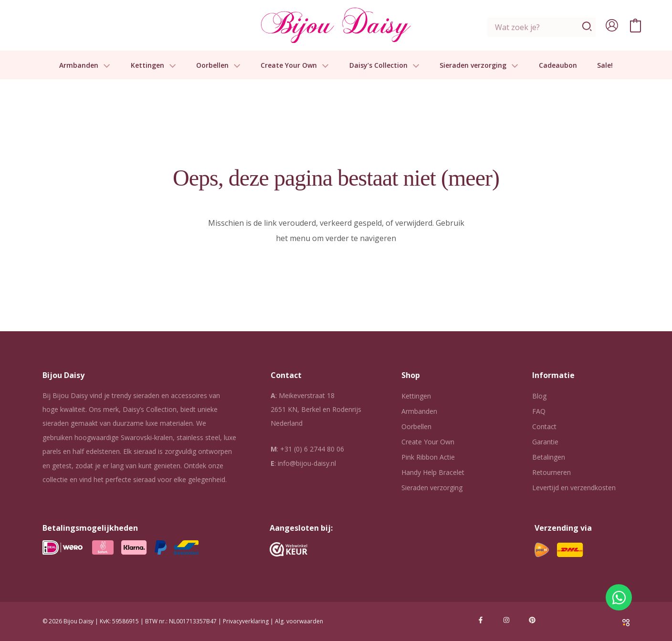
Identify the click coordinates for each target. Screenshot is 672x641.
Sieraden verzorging (479, 66)
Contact (544, 426)
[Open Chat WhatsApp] (619, 597)
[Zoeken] (587, 27)
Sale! (605, 66)
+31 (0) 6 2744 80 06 (312, 449)
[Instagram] (506, 620)
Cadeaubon (558, 66)
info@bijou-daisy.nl (307, 463)
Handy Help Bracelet (433, 472)
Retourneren (551, 472)
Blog (539, 396)
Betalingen (549, 457)
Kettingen (153, 66)
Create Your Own (295, 66)
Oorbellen (218, 66)
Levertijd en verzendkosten (574, 488)
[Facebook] (481, 620)
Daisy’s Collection (384, 66)
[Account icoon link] (612, 25)
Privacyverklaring (246, 621)
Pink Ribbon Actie (428, 457)
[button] (104, 66)
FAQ (539, 411)
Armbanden (85, 66)
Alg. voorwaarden (299, 621)
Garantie (545, 442)
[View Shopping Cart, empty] (635, 25)
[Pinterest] (532, 620)
